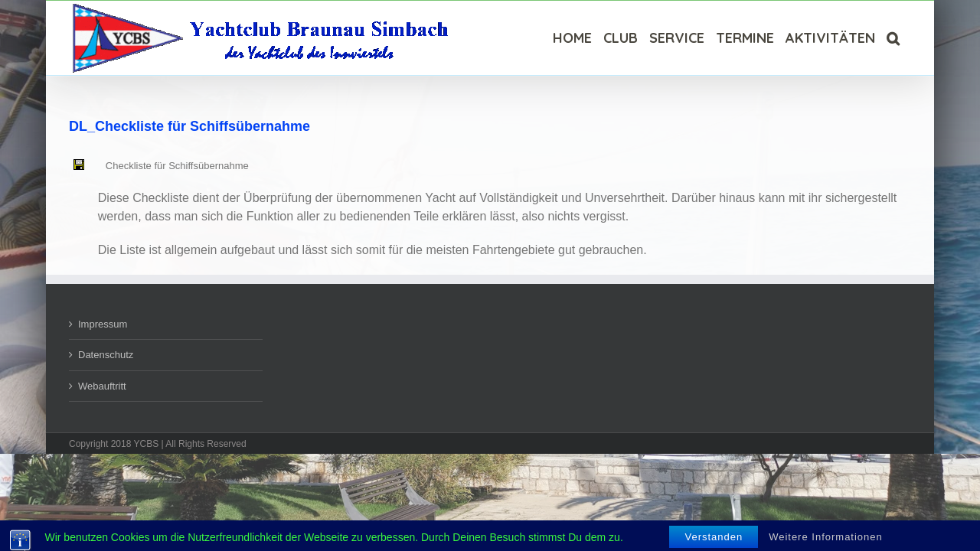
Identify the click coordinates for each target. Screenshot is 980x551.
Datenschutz (106, 355)
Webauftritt (102, 386)
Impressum (103, 324)
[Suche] (905, 38)
